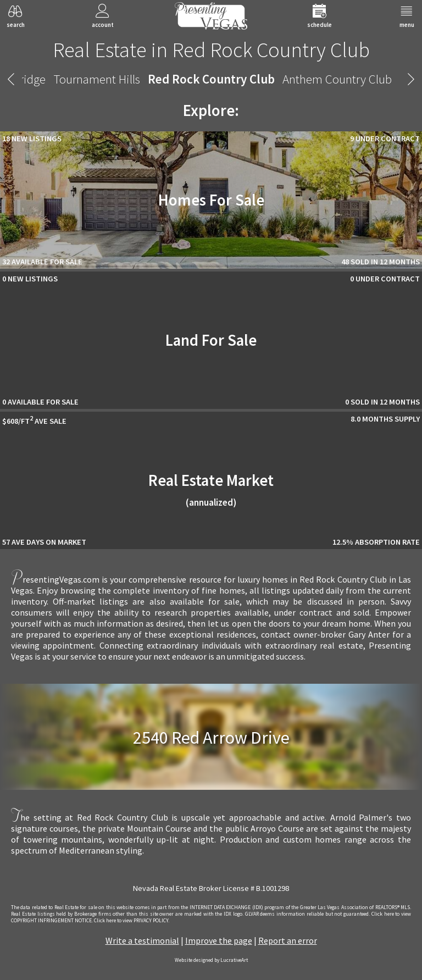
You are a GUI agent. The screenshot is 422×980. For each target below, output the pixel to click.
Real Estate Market (211, 489)
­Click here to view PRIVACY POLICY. (132, 921)
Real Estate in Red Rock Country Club (211, 49)
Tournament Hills (97, 79)
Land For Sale (211, 340)
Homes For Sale (211, 200)
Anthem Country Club (337, 79)
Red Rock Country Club (211, 79)
